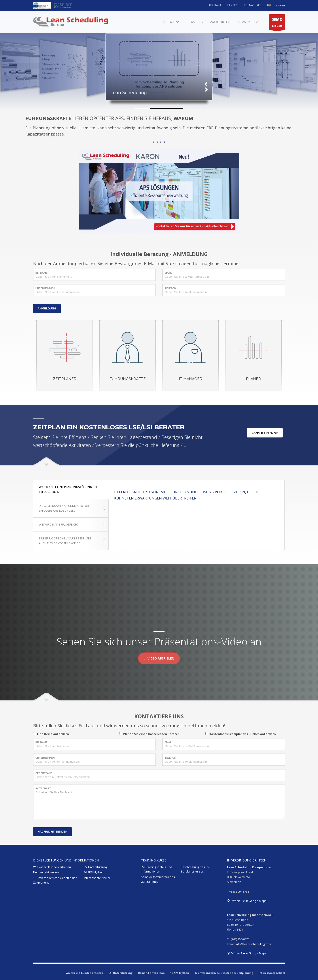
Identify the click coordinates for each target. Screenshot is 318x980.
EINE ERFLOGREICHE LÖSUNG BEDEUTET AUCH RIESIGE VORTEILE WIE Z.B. (72, 541)
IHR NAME (41, 273)
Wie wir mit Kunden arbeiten (52, 867)
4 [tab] (164, 142)
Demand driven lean (47, 872)
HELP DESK (233, 5)
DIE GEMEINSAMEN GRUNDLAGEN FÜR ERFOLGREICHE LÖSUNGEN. (72, 508)
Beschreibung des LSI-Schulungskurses (195, 869)
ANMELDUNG (47, 308)
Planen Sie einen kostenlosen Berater (151, 734)
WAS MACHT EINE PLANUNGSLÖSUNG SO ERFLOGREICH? (72, 489)
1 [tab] (154, 142)
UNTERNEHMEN (45, 288)
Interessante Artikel (97, 878)
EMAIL (168, 273)
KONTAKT (215, 5)
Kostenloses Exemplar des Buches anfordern (243, 734)
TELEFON (170, 288)
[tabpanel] (159, 127)
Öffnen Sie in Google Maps (247, 901)
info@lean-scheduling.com (253, 944)
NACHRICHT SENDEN (52, 832)
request (277, 23)
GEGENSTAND (44, 773)
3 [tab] (161, 142)
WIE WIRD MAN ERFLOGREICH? (72, 524)
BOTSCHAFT (43, 789)
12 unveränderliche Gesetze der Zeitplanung (55, 880)
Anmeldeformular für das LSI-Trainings (158, 879)
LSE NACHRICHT (254, 5)
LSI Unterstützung (96, 867)
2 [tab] (157, 142)
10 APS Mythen (94, 872)
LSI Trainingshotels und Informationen (156, 869)
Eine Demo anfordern (53, 734)
